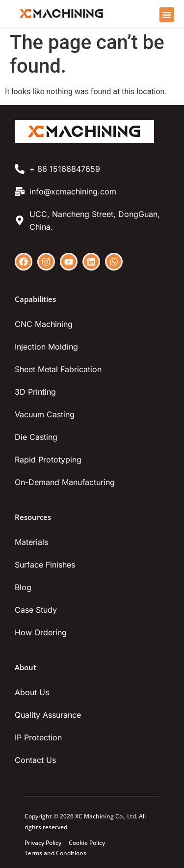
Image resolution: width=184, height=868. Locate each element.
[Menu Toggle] (167, 15)
